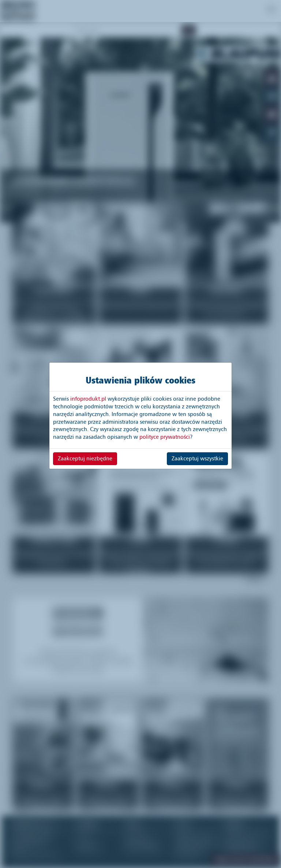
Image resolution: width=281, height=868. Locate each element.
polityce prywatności (165, 437)
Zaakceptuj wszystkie (197, 459)
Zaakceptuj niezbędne (85, 459)
